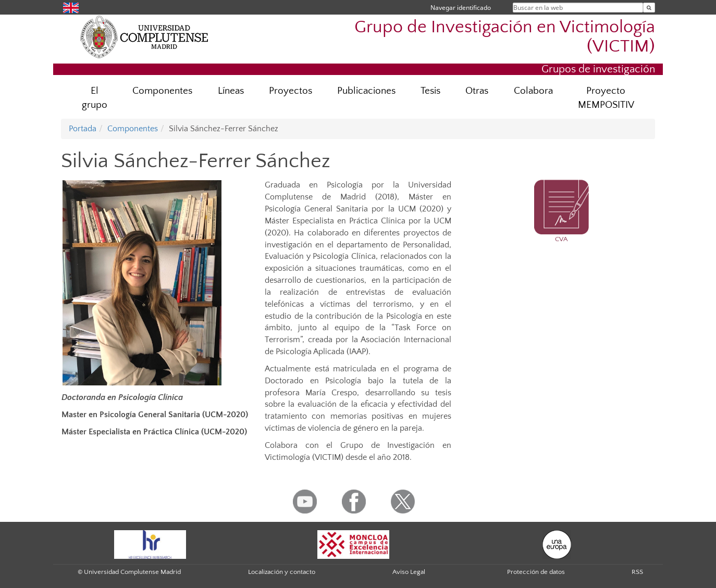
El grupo (95, 98)
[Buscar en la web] (649, 8)
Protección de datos (536, 572)
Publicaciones (366, 91)
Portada (83, 129)
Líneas (231, 91)
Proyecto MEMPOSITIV (606, 98)
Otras (477, 91)
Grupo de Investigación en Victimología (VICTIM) (505, 37)
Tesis (430, 91)
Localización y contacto (282, 572)
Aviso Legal (409, 572)
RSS (637, 572)
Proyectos (291, 91)
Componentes (162, 91)
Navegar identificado (461, 8)
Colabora (533, 91)
